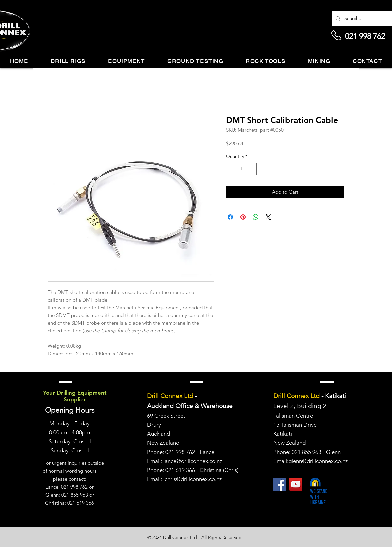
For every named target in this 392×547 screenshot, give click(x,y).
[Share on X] (268, 217)
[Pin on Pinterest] (243, 217)
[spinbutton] (241, 169)
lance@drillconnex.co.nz (193, 461)
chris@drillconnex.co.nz (193, 479)
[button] (68, 61)
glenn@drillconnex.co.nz (318, 461)
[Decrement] (231, 169)
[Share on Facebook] (230, 217)
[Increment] (251, 169)
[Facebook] (279, 484)
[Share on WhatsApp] (256, 217)
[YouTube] (296, 484)
